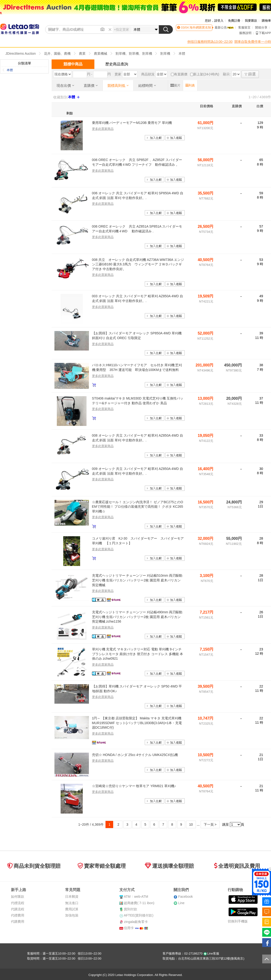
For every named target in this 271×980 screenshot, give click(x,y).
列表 (190, 85)
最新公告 (224, 27)
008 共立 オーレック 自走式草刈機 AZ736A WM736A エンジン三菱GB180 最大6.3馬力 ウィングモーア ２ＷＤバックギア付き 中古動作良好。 (138, 264)
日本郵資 (72, 897)
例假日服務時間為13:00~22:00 (210, 42)
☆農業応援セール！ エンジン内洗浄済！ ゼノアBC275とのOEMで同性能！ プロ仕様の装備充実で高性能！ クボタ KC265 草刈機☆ (138, 507)
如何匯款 (18, 897)
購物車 (266, 21)
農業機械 (101, 54)
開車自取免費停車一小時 (253, 42)
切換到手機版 (238, 921)
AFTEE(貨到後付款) (139, 915)
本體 (182, 54)
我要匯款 (251, 21)
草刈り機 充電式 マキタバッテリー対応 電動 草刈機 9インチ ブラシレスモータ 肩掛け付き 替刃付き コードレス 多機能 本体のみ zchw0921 (138, 654)
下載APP (264, 33)
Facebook (185, 897)
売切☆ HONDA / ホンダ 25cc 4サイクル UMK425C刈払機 (135, 755)
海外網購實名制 (200, 27)
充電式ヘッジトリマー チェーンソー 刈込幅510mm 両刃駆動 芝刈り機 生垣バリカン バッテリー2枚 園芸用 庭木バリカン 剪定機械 (137, 580)
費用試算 (72, 909)
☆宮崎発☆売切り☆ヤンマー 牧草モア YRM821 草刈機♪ (134, 786)
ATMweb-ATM (136, 897)
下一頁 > (210, 824)
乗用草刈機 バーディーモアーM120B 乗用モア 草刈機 (132, 123)
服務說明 (245, 33)
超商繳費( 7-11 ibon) (139, 903)
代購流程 (18, 909)
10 (191, 824)
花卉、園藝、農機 (57, 54)
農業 (82, 54)
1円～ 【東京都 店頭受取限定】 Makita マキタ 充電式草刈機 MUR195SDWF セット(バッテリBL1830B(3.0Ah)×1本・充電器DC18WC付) (137, 723)
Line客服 (211, 953)
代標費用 (18, 915)
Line (181, 903)
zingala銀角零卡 (136, 922)
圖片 (175, 85)
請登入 (219, 21)
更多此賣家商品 (103, 129)
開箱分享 (261, 27)
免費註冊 (234, 21)
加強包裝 (72, 915)
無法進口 (72, 903)
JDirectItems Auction (21, 54)
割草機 (165, 54)
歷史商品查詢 (117, 64)
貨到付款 (131, 909)
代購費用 (18, 921)
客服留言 (244, 27)
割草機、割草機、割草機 (134, 54)
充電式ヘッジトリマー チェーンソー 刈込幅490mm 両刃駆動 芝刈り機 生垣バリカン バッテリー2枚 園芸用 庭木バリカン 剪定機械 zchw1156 (137, 617)
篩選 (250, 74)
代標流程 (18, 903)
